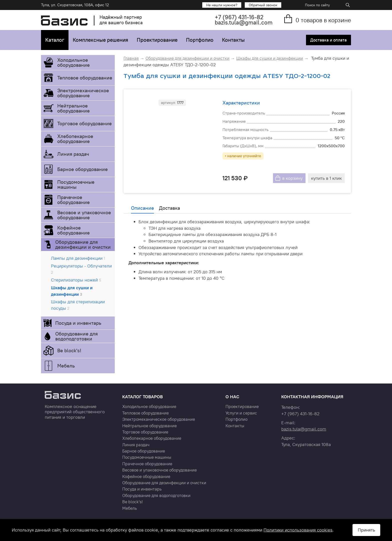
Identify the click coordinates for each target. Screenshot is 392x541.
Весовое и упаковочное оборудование (84, 215)
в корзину (292, 178)
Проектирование (157, 40)
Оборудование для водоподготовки (76, 336)
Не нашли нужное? (222, 5)
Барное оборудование (82, 169)
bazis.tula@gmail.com (244, 22)
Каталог (55, 40)
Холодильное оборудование (73, 62)
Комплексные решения (100, 40)
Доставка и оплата (328, 40)
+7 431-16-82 (239, 17)
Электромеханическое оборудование (83, 93)
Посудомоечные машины (76, 184)
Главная (131, 58)
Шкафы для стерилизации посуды (78, 305)
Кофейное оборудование (73, 230)
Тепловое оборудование (85, 78)
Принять (366, 530)
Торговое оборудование (84, 123)
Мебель (66, 366)
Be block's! (69, 350)
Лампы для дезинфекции (78, 258)
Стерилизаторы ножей (76, 280)
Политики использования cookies (298, 530)
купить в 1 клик (326, 178)
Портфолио (200, 40)
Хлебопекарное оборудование (75, 139)
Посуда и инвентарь (78, 323)
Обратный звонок (263, 5)
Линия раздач (73, 154)
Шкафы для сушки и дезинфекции (72, 291)
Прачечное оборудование (73, 200)
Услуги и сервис (241, 413)
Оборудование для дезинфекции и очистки (83, 244)
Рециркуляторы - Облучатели (81, 269)
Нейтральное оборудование (73, 108)
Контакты (233, 40)
